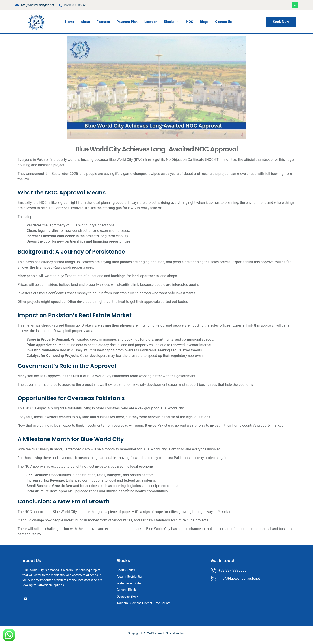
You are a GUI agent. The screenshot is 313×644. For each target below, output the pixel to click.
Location (151, 22)
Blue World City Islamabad (108, 376)
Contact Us (223, 22)
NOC (190, 22)
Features (103, 22)
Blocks (171, 22)
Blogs (204, 22)
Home (69, 22)
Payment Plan (127, 22)
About (85, 22)
